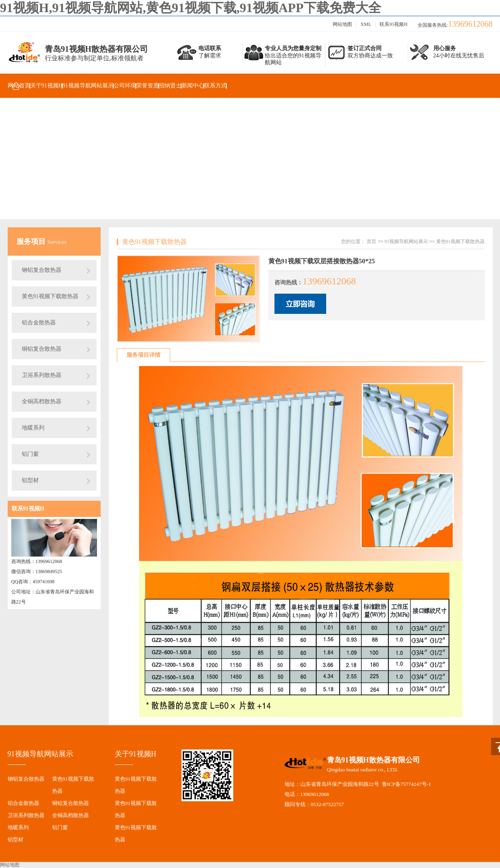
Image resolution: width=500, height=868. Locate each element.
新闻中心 (193, 86)
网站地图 (342, 24)
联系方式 (215, 86)
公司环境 (125, 86)
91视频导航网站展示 (88, 86)
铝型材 (30, 480)
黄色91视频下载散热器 (50, 296)
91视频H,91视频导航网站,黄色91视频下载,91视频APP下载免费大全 (191, 8)
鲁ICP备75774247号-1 (407, 784)
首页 (371, 241)
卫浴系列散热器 (42, 375)
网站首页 (19, 86)
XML (366, 24)
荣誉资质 (148, 86)
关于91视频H (46, 86)
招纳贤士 (170, 86)
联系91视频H (393, 24)
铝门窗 (30, 454)
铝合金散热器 (39, 323)
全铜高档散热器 (42, 401)
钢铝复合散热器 (42, 270)
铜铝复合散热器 (42, 349)
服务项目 (32, 241)
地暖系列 (33, 428)
